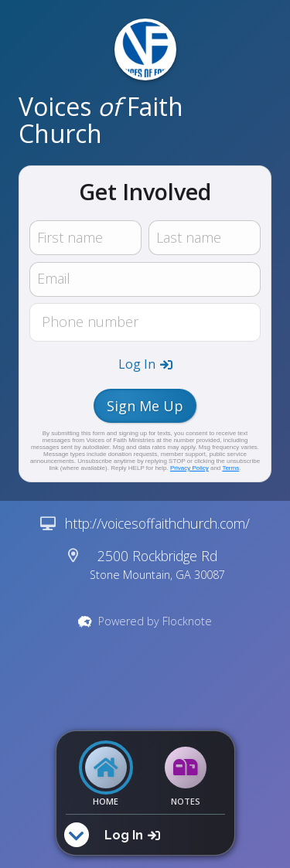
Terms (230, 468)
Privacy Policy (189, 468)
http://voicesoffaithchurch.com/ (157, 523)
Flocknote (187, 621)
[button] (145, 364)
